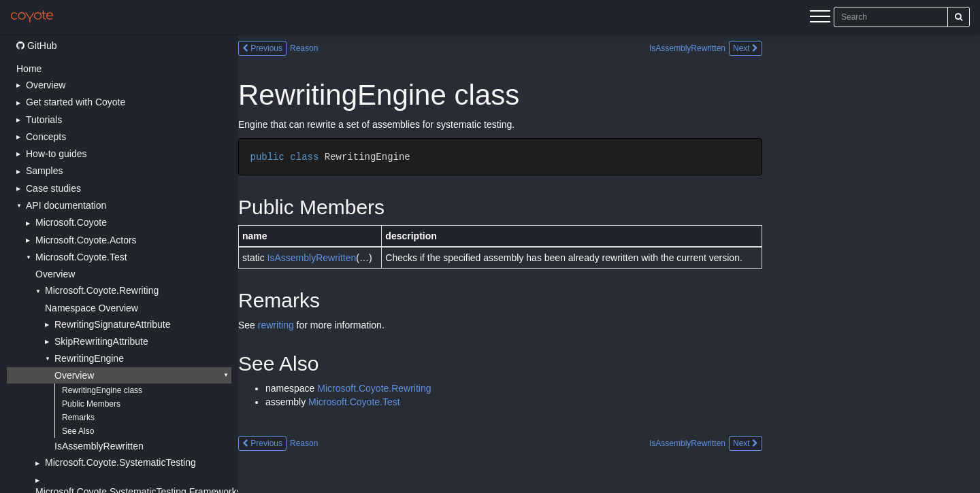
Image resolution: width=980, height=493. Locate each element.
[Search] (959, 17)
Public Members (91, 404)
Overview (55, 274)
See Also (78, 431)
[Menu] (820, 18)
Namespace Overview (92, 308)
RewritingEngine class (102, 390)
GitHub (36, 46)
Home (29, 69)
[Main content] (609, 263)
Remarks (78, 418)
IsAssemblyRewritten (99, 446)
